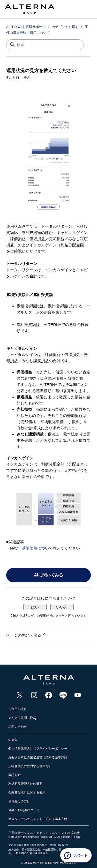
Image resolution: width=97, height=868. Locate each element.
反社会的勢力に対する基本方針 (30, 766)
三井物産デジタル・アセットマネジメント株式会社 (44, 833)
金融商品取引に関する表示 (27, 793)
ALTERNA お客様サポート (26, 27)
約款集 (13, 740)
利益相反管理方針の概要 (25, 784)
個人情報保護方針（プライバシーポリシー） (39, 749)
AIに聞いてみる (49, 575)
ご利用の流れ (18, 709)
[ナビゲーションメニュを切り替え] (83, 10)
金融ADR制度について (24, 810)
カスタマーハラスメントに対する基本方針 (38, 819)
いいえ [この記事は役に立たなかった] (62, 607)
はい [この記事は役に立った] (35, 607)
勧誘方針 (14, 775)
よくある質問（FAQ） (24, 718)
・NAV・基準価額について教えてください (43, 548)
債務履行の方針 (19, 801)
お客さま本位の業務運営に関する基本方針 (38, 757)
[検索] (45, 45)
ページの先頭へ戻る (27, 634)
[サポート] (76, 855)
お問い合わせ (18, 727)
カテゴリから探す (65, 27)
